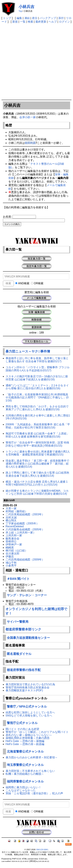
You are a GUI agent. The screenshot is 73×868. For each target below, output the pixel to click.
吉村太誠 (11, 517)
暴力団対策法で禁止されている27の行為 (30, 684)
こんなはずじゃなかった (21, 790)
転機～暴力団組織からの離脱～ (25, 774)
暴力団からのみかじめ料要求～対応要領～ (32, 757)
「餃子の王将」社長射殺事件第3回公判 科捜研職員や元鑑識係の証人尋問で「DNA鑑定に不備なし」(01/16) (37, 397)
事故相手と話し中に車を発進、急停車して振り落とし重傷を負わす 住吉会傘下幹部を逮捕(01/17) (37, 360)
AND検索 (22, 283)
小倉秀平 (11, 566)
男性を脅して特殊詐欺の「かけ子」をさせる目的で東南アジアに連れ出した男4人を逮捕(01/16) (37, 408)
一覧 (23, 22)
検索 (30, 22)
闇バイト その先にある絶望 (22, 729)
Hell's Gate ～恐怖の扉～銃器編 (25, 744)
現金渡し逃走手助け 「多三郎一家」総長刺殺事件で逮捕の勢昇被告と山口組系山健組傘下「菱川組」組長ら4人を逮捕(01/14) (37, 464)
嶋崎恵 (10, 548)
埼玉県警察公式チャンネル (25, 765)
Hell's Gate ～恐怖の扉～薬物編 (25, 741)
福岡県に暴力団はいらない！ (23, 787)
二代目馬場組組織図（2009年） (25, 560)
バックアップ (48, 18)
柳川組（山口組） (17, 550)
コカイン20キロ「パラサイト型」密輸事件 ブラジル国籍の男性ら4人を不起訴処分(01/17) (38, 369)
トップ (7, 18)
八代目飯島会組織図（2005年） (25, 529)
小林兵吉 (26, 7)
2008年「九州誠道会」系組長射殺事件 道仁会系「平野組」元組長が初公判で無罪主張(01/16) (38, 426)
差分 (35, 18)
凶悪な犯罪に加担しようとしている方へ (30, 712)
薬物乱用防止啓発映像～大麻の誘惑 (28, 738)
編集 (19, 18)
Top (20, 11)
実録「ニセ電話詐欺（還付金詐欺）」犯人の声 (34, 793)
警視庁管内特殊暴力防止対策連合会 (28, 687)
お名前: (8, 217)
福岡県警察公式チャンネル (25, 781)
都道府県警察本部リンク (23, 629)
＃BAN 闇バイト (18, 579)
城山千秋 (11, 563)
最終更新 (41, 22)
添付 (61, 18)
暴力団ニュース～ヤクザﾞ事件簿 (28, 351)
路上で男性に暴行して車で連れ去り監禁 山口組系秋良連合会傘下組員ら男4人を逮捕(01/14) (37, 474)
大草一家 (11, 508)
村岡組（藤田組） (17, 511)
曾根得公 (11, 541)
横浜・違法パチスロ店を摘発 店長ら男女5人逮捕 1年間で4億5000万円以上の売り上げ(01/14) (37, 483)
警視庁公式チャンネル (22, 723)
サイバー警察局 (18, 622)
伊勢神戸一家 (14, 544)
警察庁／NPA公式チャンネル (27, 707)
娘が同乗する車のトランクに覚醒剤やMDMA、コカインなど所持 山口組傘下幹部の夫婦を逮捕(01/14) (37, 492)
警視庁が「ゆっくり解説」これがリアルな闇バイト (37, 732)
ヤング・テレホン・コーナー (27, 595)
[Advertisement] (36, 61)
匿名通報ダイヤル (19, 654)
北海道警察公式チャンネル (25, 752)
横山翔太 (11, 520)
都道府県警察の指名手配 (24, 670)
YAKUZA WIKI (42, 850)
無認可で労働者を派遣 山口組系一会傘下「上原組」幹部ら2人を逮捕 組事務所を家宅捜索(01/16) (37, 435)
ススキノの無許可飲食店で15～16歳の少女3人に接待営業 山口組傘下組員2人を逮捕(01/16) (37, 378)
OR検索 (37, 283)
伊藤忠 (10, 556)
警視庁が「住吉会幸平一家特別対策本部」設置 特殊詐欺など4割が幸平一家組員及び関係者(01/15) (37, 444)
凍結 (27, 18)
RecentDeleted (15, 526)
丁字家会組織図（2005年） (22, 523)
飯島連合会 (12, 539)
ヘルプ (53, 22)
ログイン (64, 22)
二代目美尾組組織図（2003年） (25, 514)
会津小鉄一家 (28, 117)
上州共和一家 (14, 535)
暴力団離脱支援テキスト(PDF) (24, 690)
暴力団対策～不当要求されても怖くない (30, 771)
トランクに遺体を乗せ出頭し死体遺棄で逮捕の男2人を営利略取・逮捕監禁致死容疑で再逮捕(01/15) (38, 453)
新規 (15, 22)
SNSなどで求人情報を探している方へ (29, 716)
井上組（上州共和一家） (21, 533)
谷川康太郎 (12, 554)
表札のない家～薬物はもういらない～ (29, 735)
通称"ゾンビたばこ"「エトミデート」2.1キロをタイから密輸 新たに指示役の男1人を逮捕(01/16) (37, 387)
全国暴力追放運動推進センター (28, 638)
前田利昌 (30, 143)
